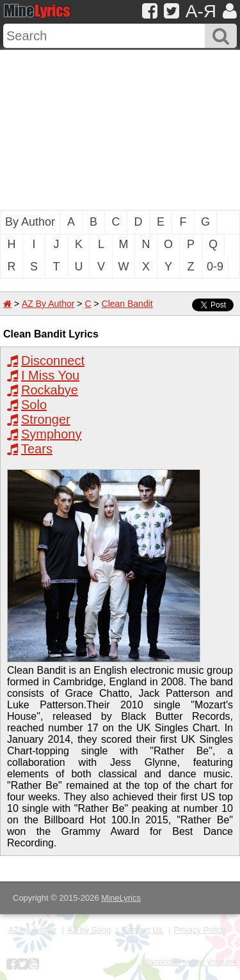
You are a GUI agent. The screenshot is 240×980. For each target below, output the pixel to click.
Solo (34, 405)
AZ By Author (48, 304)
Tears (37, 449)
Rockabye (50, 390)
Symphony (52, 434)
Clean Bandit (127, 304)
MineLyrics (121, 898)
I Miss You (50, 375)
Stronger (46, 419)
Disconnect (53, 361)
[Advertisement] (120, 130)
